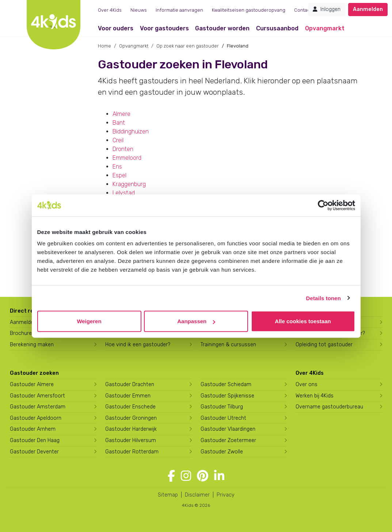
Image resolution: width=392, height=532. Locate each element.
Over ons (307, 384)
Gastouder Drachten (130, 384)
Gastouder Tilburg (222, 407)
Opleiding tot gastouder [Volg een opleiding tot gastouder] (324, 345)
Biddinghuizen (131, 131)
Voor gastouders (164, 28)
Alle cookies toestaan (303, 321)
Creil (118, 140)
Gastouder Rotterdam (132, 452)
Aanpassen (196, 321)
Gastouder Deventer (34, 452)
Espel (119, 175)
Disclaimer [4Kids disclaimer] (197, 495)
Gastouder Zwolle (222, 452)
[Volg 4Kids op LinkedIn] (219, 476)
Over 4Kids (110, 10)
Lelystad (124, 193)
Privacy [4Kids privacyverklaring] (226, 495)
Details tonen (324, 298)
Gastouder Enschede (130, 407)
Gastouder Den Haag (35, 440)
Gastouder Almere (32, 384)
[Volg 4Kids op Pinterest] (203, 476)
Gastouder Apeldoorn (36, 418)
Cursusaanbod (277, 28)
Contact (303, 10)
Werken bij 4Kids (315, 396)
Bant (119, 123)
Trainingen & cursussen (228, 345)
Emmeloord (127, 158)
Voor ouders (116, 28)
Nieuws (139, 10)
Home (104, 46)
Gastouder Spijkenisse (227, 396)
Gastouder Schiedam (226, 384)
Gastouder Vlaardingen (228, 429)
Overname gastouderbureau (329, 407)
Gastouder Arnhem (33, 429)
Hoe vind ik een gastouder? (138, 345)
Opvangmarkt (325, 28)
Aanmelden (368, 9)
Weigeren (89, 321)
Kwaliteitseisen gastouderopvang (249, 10)
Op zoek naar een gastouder (188, 46)
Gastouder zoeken (34, 373)
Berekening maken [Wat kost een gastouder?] (32, 345)
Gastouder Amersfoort (37, 396)
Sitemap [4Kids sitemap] (168, 495)
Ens (117, 167)
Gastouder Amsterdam (38, 407)
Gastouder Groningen (131, 418)
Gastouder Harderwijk (131, 429)
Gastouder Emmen (128, 396)
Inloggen (327, 9)
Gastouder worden (222, 28)
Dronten (123, 149)
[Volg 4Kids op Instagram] (186, 476)
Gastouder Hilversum (131, 440)
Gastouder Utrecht (223, 418)
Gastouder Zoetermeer (228, 440)
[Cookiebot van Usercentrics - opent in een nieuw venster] (323, 205)
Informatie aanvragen (179, 10)
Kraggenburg (129, 184)
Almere (121, 114)
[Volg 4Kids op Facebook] (171, 476)
